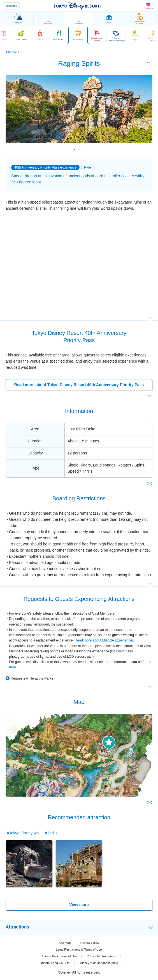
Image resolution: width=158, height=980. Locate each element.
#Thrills (51, 833)
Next (144, 150)
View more (79, 905)
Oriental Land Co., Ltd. (53, 963)
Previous (14, 150)
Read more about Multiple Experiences (104, 640)
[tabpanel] (79, 112)
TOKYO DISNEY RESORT (78, 6)
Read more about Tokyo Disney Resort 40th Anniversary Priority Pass (79, 385)
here (12, 667)
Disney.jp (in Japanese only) (101, 963)
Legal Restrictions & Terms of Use (79, 949)
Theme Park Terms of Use (58, 956)
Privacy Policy (91, 943)
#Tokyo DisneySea (23, 833)
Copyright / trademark (103, 956)
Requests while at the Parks (32, 678)
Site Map (64, 943)
